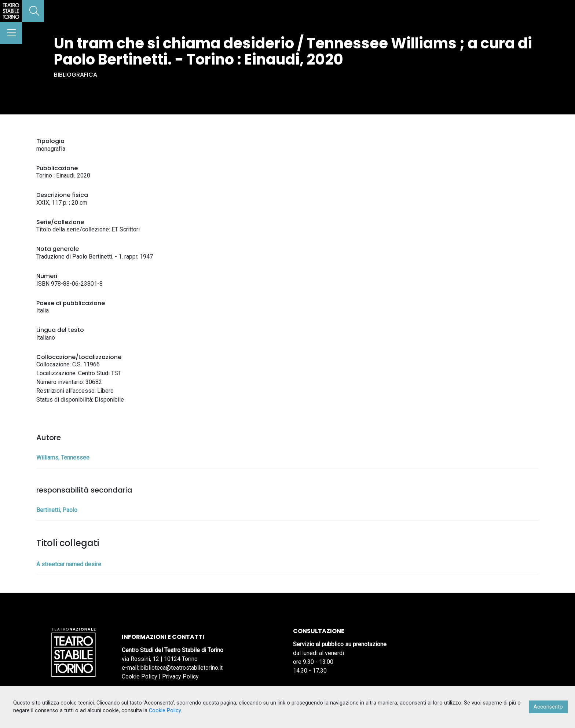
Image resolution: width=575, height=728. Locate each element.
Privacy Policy (180, 676)
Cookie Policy (140, 676)
